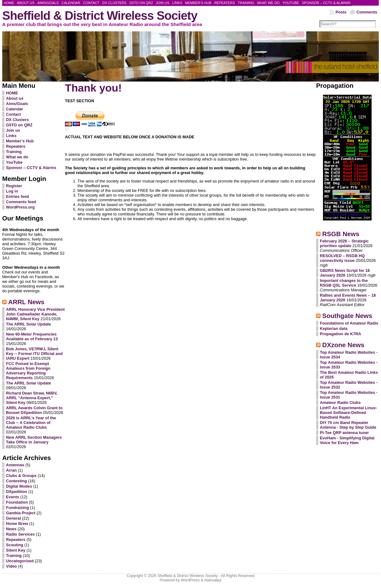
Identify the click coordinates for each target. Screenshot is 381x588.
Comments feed (21, 202)
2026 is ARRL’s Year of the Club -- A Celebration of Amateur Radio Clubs (31, 423)
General (13, 518)
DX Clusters (17, 120)
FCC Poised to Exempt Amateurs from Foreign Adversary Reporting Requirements (28, 371)
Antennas (15, 465)
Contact (13, 114)
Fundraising (17, 508)
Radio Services (20, 534)
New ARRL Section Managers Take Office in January (34, 440)
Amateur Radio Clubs (340, 403)
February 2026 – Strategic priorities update (344, 243)
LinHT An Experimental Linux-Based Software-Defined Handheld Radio (348, 413)
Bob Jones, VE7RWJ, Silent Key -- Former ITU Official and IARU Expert (34, 354)
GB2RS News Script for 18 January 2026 (345, 273)
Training (14, 152)
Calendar (15, 109)
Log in (12, 191)
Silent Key (16, 550)
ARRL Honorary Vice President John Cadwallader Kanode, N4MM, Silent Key (35, 314)
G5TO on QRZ (19, 125)
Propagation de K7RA (341, 334)
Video (11, 566)
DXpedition (17, 492)
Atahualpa (213, 580)
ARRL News (26, 302)
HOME (12, 93)
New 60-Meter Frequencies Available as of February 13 (32, 336)
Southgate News (347, 316)
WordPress (190, 580)
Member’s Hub (20, 141)
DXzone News (343, 345)
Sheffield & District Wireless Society (100, 16)
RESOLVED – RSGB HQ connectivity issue (342, 258)
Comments (367, 12)
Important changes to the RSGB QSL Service (344, 283)
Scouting (15, 545)
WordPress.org (20, 207)
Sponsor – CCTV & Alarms (31, 168)
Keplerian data (334, 328)
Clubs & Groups (21, 476)
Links (11, 136)
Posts (341, 12)
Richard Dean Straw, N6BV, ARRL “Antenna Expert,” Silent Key (32, 398)
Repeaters (16, 146)
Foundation (17, 502)
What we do (17, 157)
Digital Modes (19, 486)
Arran (11, 470)
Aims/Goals (17, 104)
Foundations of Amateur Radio (349, 323)
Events (13, 497)
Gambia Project (21, 513)
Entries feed (17, 196)
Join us (13, 130)
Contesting (16, 481)
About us (15, 98)
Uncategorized (20, 561)
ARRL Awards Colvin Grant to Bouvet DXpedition (34, 410)
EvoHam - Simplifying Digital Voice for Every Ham (347, 440)
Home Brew (17, 524)
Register (14, 186)
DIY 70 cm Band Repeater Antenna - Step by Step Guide (348, 425)
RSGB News (341, 234)
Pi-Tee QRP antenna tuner (344, 433)
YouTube (14, 162)
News (11, 529)
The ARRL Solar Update (29, 324)
